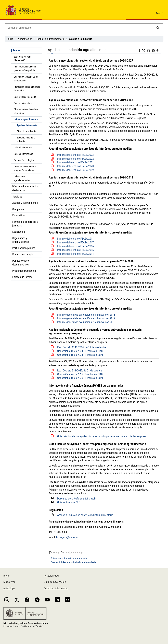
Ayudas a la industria (27, 125)
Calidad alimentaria (23, 148)
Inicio (10, 39)
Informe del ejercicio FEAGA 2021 (75, 162)
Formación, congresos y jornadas (25, 224)
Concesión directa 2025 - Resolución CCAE (80, 378)
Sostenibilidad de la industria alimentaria (74, 562)
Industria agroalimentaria (51, 39)
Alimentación (25, 39)
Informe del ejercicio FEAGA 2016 (75, 246)
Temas (16, 50)
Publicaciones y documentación (21, 263)
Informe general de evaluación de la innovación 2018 (86, 315)
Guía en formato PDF (69, 502)
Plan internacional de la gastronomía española (25, 68)
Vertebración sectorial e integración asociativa (25, 168)
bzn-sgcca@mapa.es (67, 537)
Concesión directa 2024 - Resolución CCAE (80, 355)
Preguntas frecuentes (24, 271)
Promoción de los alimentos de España (27, 89)
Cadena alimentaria (23, 103)
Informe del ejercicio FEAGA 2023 (75, 155)
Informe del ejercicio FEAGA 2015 (75, 250)
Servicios (17, 197)
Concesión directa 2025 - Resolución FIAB (80, 374)
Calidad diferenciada (23, 154)
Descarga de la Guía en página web (76, 499)
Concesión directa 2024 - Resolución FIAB (80, 351)
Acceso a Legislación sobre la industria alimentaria (85, 515)
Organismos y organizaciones (21, 240)
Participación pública (24, 248)
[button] (160, 9)
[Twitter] (145, 51)
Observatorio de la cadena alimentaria (26, 111)
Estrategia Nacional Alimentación (23, 59)
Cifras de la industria (26, 131)
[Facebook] (140, 51)
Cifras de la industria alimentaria (69, 558)
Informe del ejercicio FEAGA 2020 (75, 166)
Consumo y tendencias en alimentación (26, 79)
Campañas (18, 209)
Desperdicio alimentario (25, 97)
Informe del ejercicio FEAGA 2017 (75, 243)
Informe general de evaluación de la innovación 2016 (86, 322)
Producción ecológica (24, 160)
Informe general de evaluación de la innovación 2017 (86, 318)
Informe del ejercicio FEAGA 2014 (75, 254)
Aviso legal (9, 588)
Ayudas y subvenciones (25, 203)
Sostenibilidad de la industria (26, 139)
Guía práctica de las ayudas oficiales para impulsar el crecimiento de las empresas (102, 436)
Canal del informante (56, 588)
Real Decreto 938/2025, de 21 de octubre (80, 371)
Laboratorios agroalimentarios (22, 178)
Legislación (19, 232)
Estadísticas (19, 215)
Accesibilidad (51, 576)
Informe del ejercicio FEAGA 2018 (75, 239)
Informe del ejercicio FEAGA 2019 (75, 170)
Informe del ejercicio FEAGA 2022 (75, 159)
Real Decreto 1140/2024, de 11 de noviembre (82, 347)
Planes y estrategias (23, 254)
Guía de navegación (55, 582)
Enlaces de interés (22, 277)
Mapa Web (9, 582)
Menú (160, 13)
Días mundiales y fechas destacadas (26, 188)
